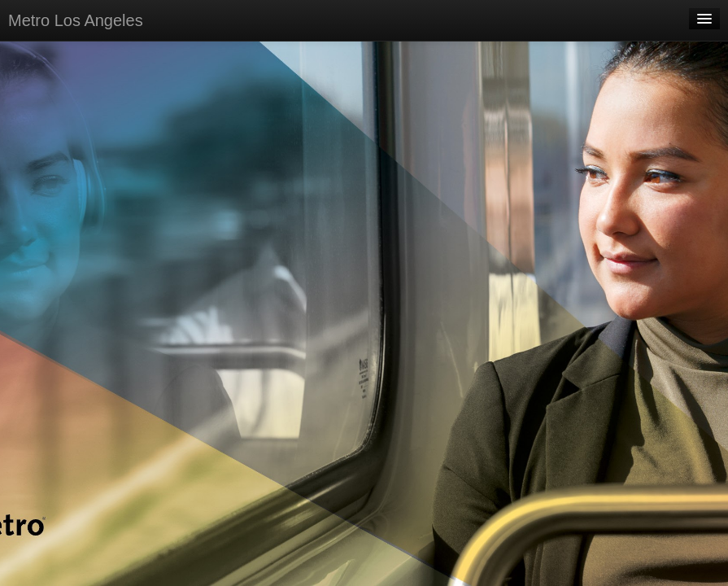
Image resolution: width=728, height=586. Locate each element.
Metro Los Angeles (76, 20)
